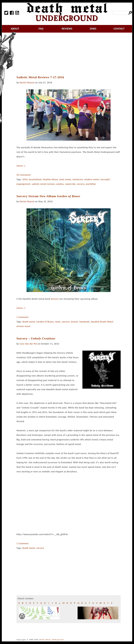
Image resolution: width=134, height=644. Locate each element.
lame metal (65, 179)
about (15, 29)
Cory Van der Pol (28, 344)
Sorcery (55, 299)
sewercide (70, 184)
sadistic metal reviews (43, 184)
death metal (29, 322)
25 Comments (24, 175)
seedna (60, 184)
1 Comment (22, 317)
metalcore (78, 179)
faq (41, 29)
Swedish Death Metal (102, 322)
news (58, 322)
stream (74, 322)
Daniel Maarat (27, 83)
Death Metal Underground (52, 640)
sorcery (81, 184)
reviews (67, 29)
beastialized (35, 179)
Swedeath (84, 322)
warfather (91, 184)
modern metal (92, 179)
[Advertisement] (70, 54)
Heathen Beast (50, 179)
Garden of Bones (45, 322)
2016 (25, 179)
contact (119, 29)
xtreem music (24, 326)
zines (93, 29)
